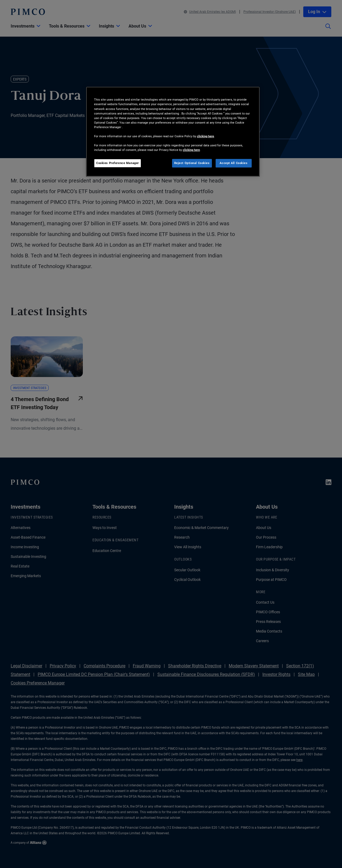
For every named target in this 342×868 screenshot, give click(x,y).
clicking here (205, 136)
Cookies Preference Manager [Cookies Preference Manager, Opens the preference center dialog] (118, 163)
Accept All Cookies (234, 163)
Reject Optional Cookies (192, 163)
